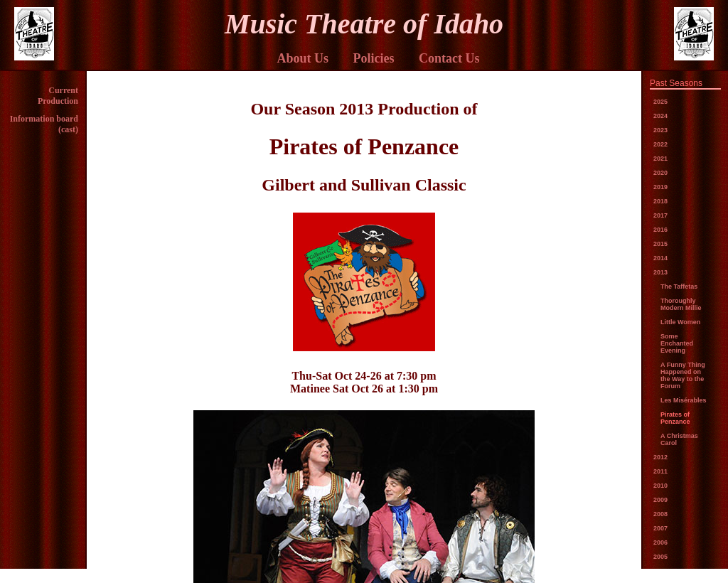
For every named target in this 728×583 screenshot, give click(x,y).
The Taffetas (679, 287)
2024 (660, 116)
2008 (660, 514)
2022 (660, 144)
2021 (660, 159)
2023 (660, 130)
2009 (660, 500)
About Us (303, 58)
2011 (660, 471)
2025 (660, 102)
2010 (660, 486)
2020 (660, 173)
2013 (660, 272)
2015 (660, 244)
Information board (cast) (44, 124)
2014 (660, 258)
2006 (660, 542)
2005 (660, 557)
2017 (660, 215)
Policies (374, 58)
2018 (660, 201)
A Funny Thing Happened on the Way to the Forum (683, 375)
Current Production (58, 96)
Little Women (680, 322)
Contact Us (449, 58)
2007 (660, 528)
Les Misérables (684, 400)
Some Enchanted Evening (677, 343)
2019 (660, 187)
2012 (660, 457)
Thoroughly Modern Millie (681, 304)
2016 (660, 230)
